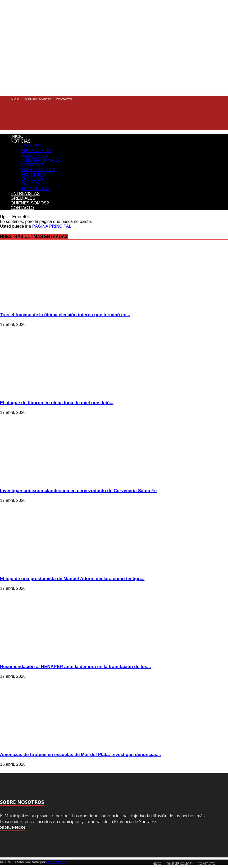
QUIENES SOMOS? (38, 99)
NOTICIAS (21, 141)
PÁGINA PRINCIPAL (52, 226)
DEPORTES (33, 165)
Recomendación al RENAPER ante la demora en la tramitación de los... (76, 667)
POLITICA (31, 184)
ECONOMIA (33, 179)
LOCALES (31, 146)
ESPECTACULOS (38, 170)
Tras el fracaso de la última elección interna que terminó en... (65, 315)
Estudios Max (56, 862)
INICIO (15, 99)
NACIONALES (35, 155)
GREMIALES (23, 198)
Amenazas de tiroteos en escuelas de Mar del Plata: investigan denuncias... (80, 755)
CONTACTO (64, 99)
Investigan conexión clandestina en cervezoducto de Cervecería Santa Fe (78, 491)
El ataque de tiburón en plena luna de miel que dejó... (57, 403)
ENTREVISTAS (25, 193)
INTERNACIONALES (41, 160)
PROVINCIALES (37, 151)
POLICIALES (33, 174)
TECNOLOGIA (35, 189)
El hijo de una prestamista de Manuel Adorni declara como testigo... (72, 579)
